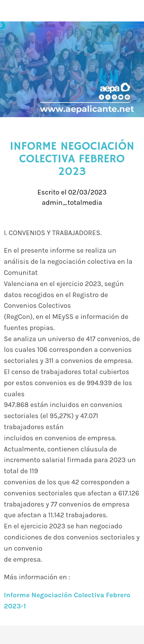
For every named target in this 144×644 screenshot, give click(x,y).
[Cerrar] (11, 11)
